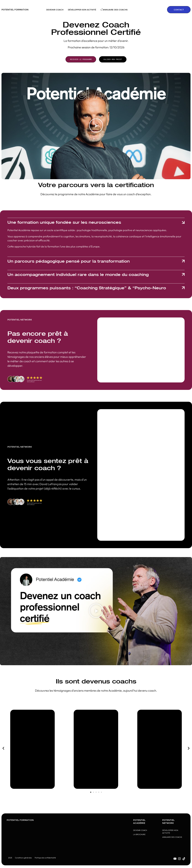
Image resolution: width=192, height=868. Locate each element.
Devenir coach (55, 10)
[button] (96, 127)
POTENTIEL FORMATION (15, 10)
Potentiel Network (168, 823)
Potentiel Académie (139, 823)
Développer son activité (82, 10)
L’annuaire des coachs (114, 10)
